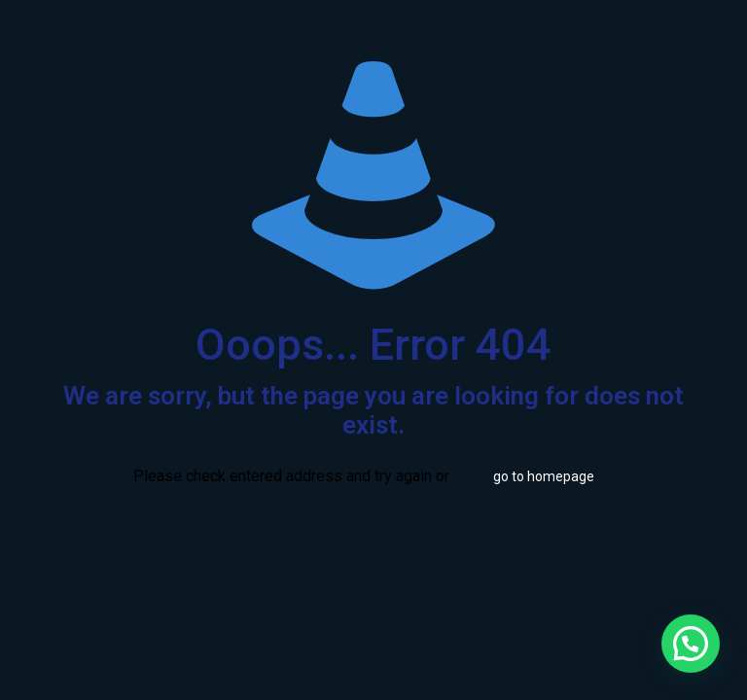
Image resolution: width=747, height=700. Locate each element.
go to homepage (544, 476)
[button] (691, 644)
